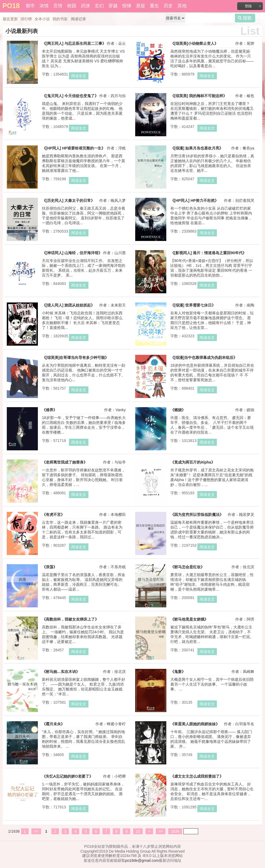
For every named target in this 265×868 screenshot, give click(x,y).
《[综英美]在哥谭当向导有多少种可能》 (75, 358)
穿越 (113, 6)
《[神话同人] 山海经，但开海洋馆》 (72, 253)
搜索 (245, 18)
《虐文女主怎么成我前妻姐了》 (197, 776)
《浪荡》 (49, 567)
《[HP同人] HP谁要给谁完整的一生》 (74, 148)
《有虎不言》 (53, 515)
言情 (58, 6)
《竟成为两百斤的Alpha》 (193, 462)
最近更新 (10, 19)
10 (138, 831)
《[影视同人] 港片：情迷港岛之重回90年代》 (208, 253)
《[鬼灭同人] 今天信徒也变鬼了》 (70, 96)
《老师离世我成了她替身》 (65, 462)
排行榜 (26, 19)
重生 (154, 6)
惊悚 (127, 6)
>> (161, 831)
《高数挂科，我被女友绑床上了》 (70, 619)
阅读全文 (79, 76)
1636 (175, 831)
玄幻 (99, 6)
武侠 (85, 6)
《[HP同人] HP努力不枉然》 (194, 200)
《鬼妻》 (178, 672)
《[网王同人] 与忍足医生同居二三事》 (74, 43)
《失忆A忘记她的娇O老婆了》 (67, 776)
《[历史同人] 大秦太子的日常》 (68, 200)
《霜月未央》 (53, 724)
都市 (30, 6)
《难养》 (49, 410)
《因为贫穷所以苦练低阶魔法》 (197, 515)
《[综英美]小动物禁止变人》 (194, 43)
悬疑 (141, 6)
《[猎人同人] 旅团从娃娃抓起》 (68, 305)
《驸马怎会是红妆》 (187, 567)
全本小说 (42, 19)
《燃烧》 (178, 410)
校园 (72, 6)
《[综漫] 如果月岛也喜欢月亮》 (197, 148)
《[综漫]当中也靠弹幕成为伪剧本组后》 (204, 358)
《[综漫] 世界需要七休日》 (193, 305)
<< (36, 831)
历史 (168, 6)
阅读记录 (78, 19)
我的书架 (60, 19)
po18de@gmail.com (142, 860)
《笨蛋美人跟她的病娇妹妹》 (195, 724)
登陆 (248, 6)
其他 (182, 6)
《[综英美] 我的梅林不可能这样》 (199, 96)
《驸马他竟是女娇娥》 (189, 619)
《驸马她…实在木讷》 (61, 672)
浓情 (44, 6)
